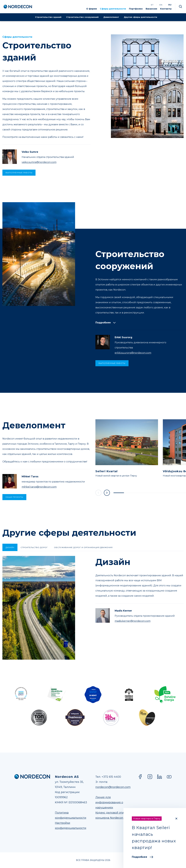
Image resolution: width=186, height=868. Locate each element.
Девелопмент (111, 17)
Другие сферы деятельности (140, 17)
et (152, 5)
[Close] (176, 819)
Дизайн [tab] (10, 547)
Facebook (140, 777)
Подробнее (143, 857)
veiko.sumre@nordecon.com (39, 162)
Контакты (166, 9)
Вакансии (151, 9)
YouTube (169, 777)
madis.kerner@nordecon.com (133, 621)
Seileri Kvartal (106, 471)
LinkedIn (160, 777)
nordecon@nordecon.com (113, 787)
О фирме (92, 9)
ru (170, 5)
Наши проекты (14, 497)
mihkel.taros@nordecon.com (39, 487)
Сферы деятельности (113, 9)
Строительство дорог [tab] (34, 547)
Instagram (150, 777)
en (161, 5)
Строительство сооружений (82, 17)
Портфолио (136, 9)
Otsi (181, 7)
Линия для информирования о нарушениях (109, 802)
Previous (98, 493)
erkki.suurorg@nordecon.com (133, 353)
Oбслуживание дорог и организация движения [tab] (83, 547)
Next (107, 493)
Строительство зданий (48, 17)
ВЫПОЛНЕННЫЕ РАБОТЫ (19, 173)
